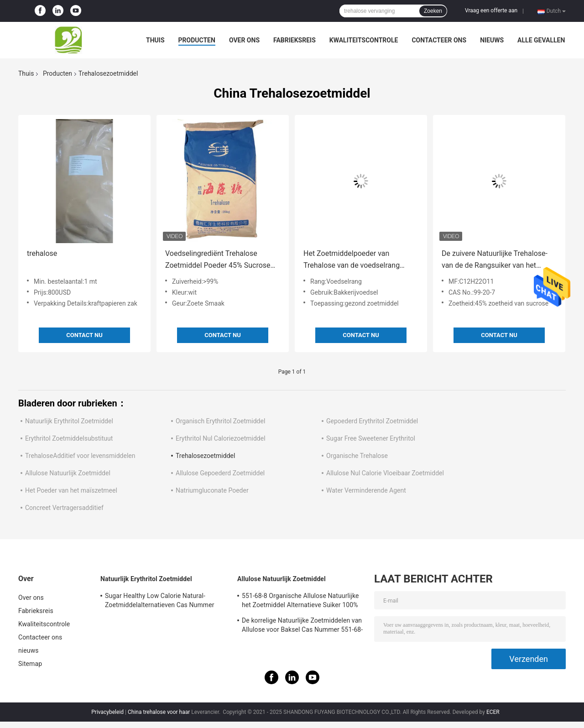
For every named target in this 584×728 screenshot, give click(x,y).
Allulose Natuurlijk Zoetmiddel (68, 473)
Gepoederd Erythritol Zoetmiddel (372, 421)
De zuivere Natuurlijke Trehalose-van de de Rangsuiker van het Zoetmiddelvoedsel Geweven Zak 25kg (495, 260)
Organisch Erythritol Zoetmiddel (220, 421)
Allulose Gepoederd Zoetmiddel (220, 473)
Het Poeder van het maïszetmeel (71, 490)
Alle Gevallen (541, 40)
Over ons (244, 40)
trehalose (42, 253)
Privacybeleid (107, 712)
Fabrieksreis (295, 40)
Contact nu (84, 335)
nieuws (492, 40)
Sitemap (30, 664)
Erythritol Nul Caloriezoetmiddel (221, 438)
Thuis (155, 40)
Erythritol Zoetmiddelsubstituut (69, 438)
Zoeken (433, 11)
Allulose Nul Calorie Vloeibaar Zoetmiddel (385, 473)
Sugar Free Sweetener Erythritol (371, 438)
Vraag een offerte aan (491, 10)
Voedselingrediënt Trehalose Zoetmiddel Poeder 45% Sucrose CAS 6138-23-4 (218, 260)
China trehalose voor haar (159, 712)
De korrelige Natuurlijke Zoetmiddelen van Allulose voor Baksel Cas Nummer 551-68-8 (302, 626)
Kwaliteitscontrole (364, 40)
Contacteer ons (439, 40)
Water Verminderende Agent (366, 490)
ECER (493, 712)
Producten (197, 40)
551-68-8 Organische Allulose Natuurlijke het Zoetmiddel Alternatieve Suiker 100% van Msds (300, 602)
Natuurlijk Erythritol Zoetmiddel (69, 421)
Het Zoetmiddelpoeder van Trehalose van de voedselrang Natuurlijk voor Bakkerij (352, 260)
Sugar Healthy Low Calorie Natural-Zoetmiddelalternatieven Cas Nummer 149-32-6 (160, 602)
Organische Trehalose (357, 456)
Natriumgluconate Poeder (212, 490)
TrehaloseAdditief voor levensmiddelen (80, 456)
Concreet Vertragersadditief (64, 508)
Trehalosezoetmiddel (205, 456)
